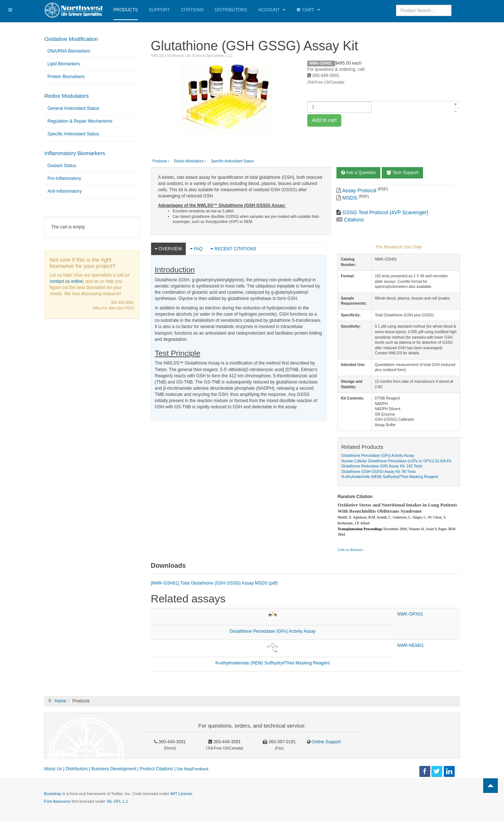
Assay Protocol (359, 190)
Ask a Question (358, 173)
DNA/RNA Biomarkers (69, 51)
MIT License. (182, 794)
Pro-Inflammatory (64, 178)
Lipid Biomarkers (64, 64)
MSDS (350, 198)
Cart (308, 10)
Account (272, 10)
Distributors (231, 10)
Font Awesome (57, 801)
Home (61, 701)
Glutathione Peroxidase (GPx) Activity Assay (378, 456)
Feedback (201, 769)
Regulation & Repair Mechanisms (80, 121)
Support (159, 10)
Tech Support (402, 173)
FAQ (196, 249)
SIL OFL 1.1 (117, 801)
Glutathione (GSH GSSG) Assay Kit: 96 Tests (378, 472)
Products (126, 10)
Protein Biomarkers (66, 77)
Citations (192, 10)
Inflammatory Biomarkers (75, 153)
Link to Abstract (350, 550)
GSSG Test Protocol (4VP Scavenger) (385, 212)
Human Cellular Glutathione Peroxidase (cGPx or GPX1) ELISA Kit (396, 461)
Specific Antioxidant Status (73, 134)
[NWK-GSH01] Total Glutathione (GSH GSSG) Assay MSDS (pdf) (214, 583)
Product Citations (156, 769)
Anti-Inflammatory (65, 191)
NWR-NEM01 (410, 645)
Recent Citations (233, 249)
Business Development (114, 769)
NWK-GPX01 (410, 614)
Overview (168, 249)
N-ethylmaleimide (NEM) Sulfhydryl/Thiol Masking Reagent (390, 477)
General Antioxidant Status (73, 108)
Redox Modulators (67, 96)
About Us (53, 769)
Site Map (184, 769)
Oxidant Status (62, 166)
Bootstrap (53, 794)
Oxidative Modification (71, 39)
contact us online (66, 281)
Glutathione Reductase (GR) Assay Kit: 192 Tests (382, 466)
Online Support (326, 742)
